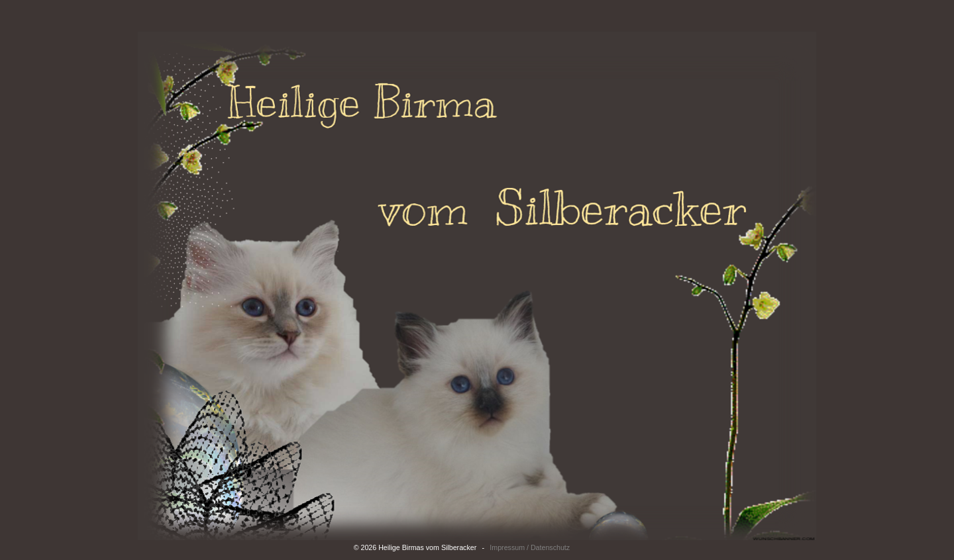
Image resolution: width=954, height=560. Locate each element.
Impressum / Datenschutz (530, 547)
